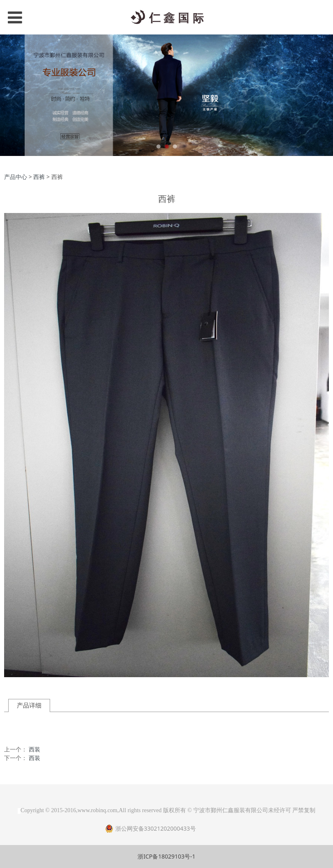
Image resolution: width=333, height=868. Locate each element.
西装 (34, 749)
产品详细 (29, 705)
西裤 (39, 177)
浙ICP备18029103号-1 (166, 856)
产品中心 (16, 177)
